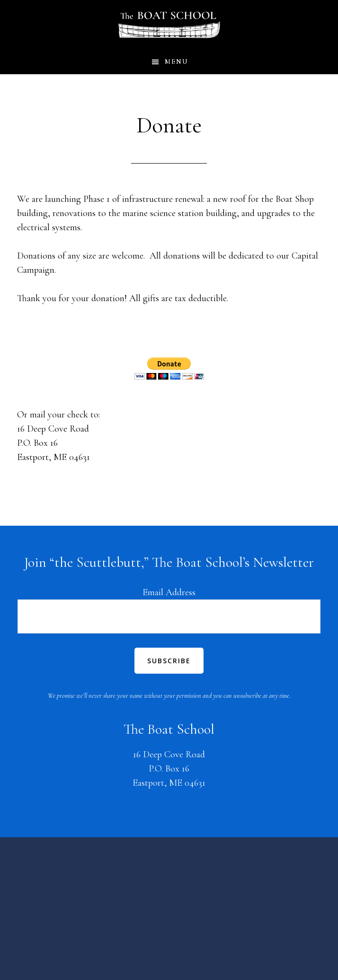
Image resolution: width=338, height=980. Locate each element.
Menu (176, 62)
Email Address (169, 592)
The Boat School (169, 25)
